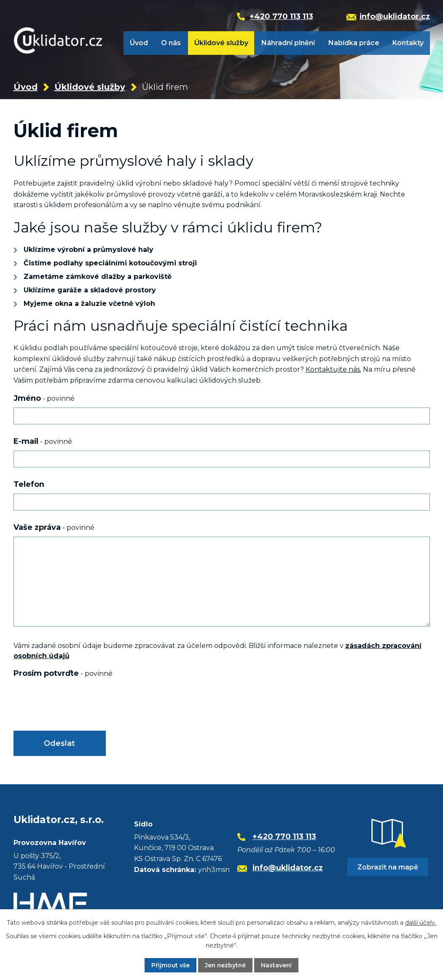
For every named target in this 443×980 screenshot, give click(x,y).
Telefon (29, 484)
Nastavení (277, 965)
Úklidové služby (221, 43)
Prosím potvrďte (63, 673)
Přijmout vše (170, 965)
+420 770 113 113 (284, 837)
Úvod (139, 43)
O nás (171, 43)
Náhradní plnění (288, 43)
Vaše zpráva (54, 527)
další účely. (421, 923)
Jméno (44, 398)
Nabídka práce (354, 43)
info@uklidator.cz (288, 868)
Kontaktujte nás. (333, 369)
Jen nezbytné (225, 965)
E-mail (43, 441)
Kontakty (408, 43)
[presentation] (78, 703)
